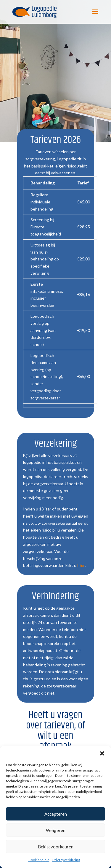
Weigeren (56, 830)
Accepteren (56, 814)
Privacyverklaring (66, 860)
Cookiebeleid (39, 860)
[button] (102, 753)
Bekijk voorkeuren (56, 847)
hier (81, 565)
